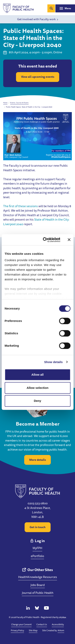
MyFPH (37, 548)
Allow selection (37, 388)
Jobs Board (38, 585)
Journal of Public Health (38, 593)
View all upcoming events (38, 77)
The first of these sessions (20, 206)
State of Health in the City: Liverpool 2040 (36, 222)
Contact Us (42, 624)
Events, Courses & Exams (19, 103)
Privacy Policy (17, 630)
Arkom (61, 630)
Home (5, 103)
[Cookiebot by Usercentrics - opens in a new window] (45, 240)
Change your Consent (21, 624)
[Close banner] (69, 240)
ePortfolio (37, 556)
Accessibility (58, 624)
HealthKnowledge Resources (38, 577)
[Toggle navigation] (65, 8)
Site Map (33, 630)
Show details (53, 362)
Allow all (37, 375)
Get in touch (38, 527)
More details (37, 460)
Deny (37, 401)
